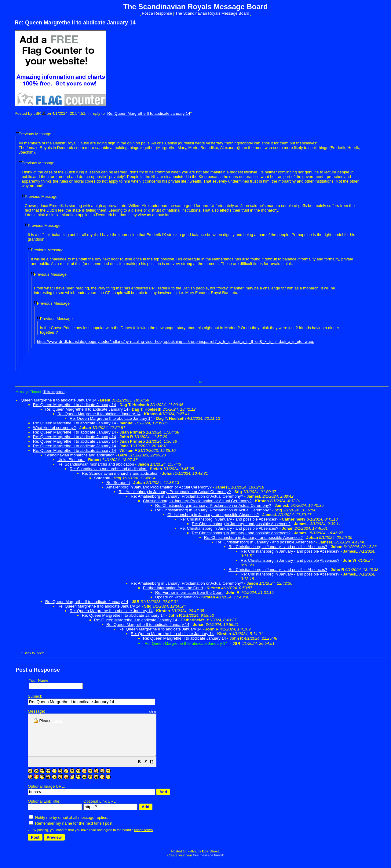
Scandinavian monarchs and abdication (80, 455)
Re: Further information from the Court (189, 592)
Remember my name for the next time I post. (71, 832)
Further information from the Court (173, 588)
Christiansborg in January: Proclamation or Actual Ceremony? (197, 501)
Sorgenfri (102, 478)
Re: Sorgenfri (118, 483)
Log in (58, 721)
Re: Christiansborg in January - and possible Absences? (229, 519)
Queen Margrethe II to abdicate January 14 (59, 400)
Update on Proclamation (177, 597)
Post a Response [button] (157, 13)
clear (168, 711)
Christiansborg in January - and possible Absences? (213, 515)
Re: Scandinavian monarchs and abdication (96, 464)
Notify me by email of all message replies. (69, 826)
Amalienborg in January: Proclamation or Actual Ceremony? (159, 487)
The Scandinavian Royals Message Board (212, 13)
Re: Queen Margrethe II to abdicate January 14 (149, 113)
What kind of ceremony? (54, 428)
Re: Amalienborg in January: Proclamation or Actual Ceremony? (175, 492)
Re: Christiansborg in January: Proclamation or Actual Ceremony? (213, 505)
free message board (208, 863)
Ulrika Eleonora (71, 460)
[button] (155, 771)
